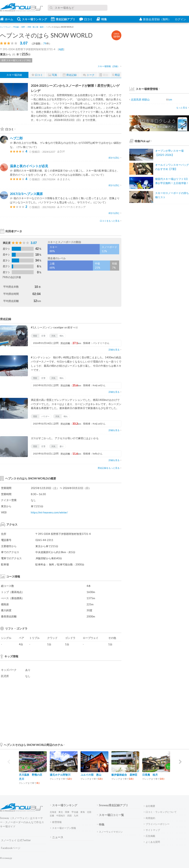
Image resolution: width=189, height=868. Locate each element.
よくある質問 (152, 842)
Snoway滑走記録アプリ (113, 805)
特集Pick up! (141, 141)
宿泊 (104, 75)
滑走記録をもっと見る (110, 468)
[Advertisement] (92, 710)
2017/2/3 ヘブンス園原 (26, 194)
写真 (53, 75)
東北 (61, 812)
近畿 (52, 815)
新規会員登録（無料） (155, 19)
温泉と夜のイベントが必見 (29, 166)
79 (45, 43)
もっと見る (183, 108)
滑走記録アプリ (63, 19)
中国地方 (61, 815)
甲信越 (75, 812)
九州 (76, 815)
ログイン (180, 19)
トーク (89, 75)
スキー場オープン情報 (63, 828)
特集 (102, 19)
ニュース (57, 837)
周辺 (116, 75)
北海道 (53, 812)
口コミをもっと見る (111, 221)
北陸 (89, 812)
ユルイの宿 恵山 (91, 775)
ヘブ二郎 (16, 138)
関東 (67, 812)
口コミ (86, 19)
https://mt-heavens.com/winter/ (49, 512)
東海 (83, 812)
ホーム (7, 19)
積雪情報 (56, 822)
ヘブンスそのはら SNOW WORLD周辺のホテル (32, 745)
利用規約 (150, 818)
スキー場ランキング (32, 19)
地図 (61, 49)
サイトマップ (152, 830)
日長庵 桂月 (150, 775)
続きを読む (115, 158)
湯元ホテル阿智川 (60, 775)
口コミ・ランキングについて (160, 812)
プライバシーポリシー (157, 824)
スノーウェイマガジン (110, 832)
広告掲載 (150, 836)
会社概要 (150, 806)
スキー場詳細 (14, 75)
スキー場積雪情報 (144, 89)
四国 (69, 815)
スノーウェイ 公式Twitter (16, 840)
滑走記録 (70, 75)
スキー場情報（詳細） (110, 66)
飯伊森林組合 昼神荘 (124, 775)
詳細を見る (115, 350)
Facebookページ (11, 848)
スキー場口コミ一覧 (111, 815)
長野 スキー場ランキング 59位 (16, 60)
